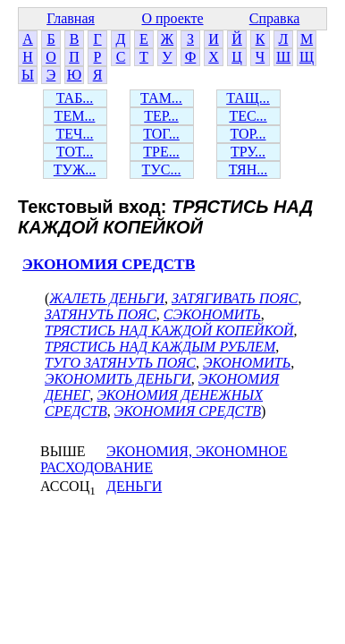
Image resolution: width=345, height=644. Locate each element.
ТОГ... (161, 134)
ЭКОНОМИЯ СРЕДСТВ (109, 264)
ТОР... (248, 134)
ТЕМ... (75, 116)
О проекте (172, 18)
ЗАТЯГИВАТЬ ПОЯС (235, 298)
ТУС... (162, 169)
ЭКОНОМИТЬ (247, 363)
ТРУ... (248, 152)
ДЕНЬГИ (134, 486)
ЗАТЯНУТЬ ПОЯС (101, 314)
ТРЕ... (161, 152)
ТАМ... (161, 98)
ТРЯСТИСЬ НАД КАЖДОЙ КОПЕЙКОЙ (169, 330)
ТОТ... (75, 152)
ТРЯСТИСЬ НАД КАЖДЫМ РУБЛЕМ (160, 347)
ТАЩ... (248, 98)
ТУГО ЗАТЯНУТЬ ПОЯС (120, 363)
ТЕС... (248, 116)
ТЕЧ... (75, 134)
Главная (71, 18)
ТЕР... (161, 116)
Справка (275, 18)
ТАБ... (75, 98)
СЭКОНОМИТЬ (212, 314)
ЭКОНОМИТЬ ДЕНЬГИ (118, 379)
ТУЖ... (75, 169)
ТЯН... (248, 169)
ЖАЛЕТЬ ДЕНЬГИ (107, 298)
